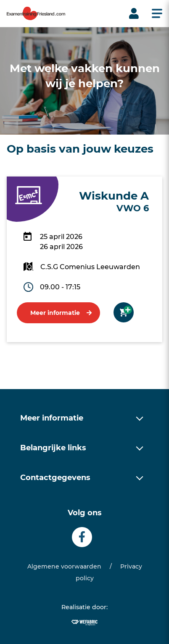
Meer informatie (55, 313)
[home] (36, 13)
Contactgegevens (55, 478)
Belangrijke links (53, 448)
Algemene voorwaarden (64, 566)
